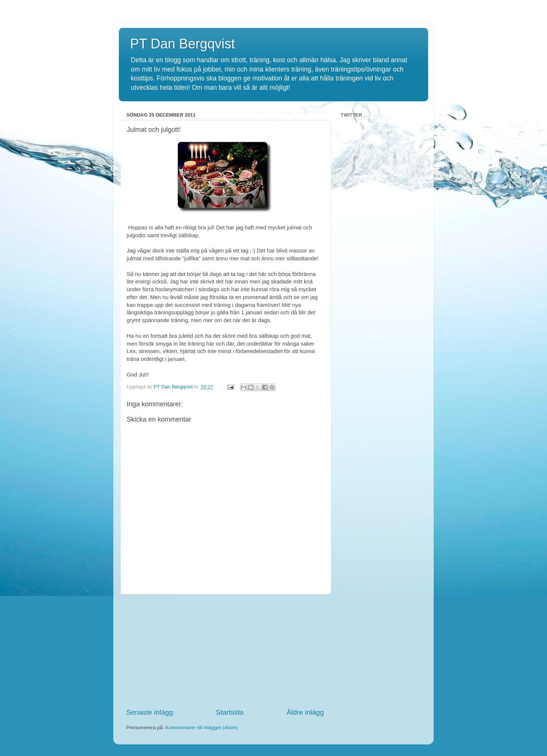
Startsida (230, 712)
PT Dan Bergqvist (182, 44)
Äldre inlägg (305, 712)
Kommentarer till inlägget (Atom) (202, 728)
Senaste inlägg (150, 712)
